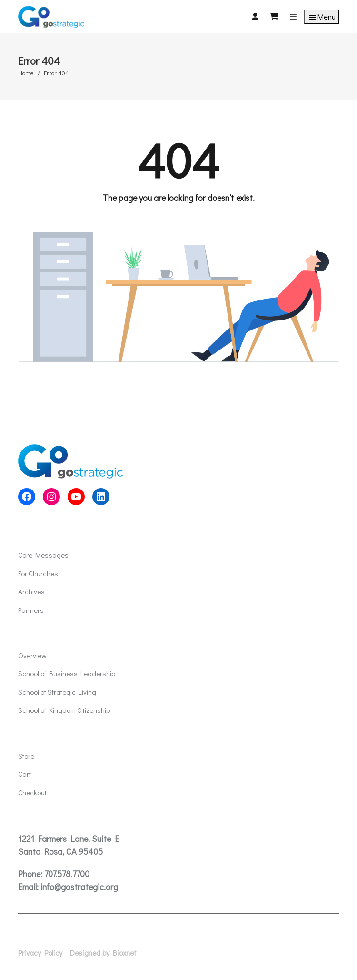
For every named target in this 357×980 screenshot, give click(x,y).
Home (26, 73)
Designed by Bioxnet (103, 953)
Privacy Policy (40, 953)
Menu (322, 17)
